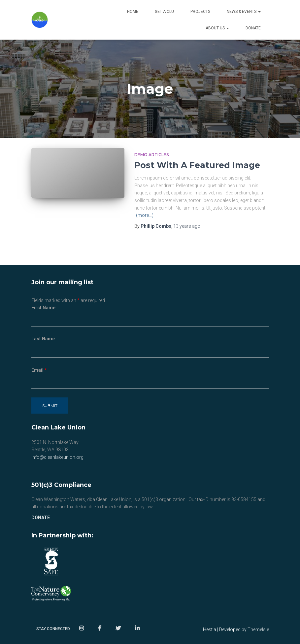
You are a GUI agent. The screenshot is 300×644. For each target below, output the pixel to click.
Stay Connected (53, 629)
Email (39, 370)
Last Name (43, 339)
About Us (217, 28)
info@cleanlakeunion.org (57, 457)
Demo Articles (151, 155)
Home (133, 12)
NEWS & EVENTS (244, 12)
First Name (43, 308)
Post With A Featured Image (197, 165)
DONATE (41, 518)
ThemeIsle (258, 629)
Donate (253, 28)
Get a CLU (164, 12)
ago (187, 226)
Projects (200, 12)
